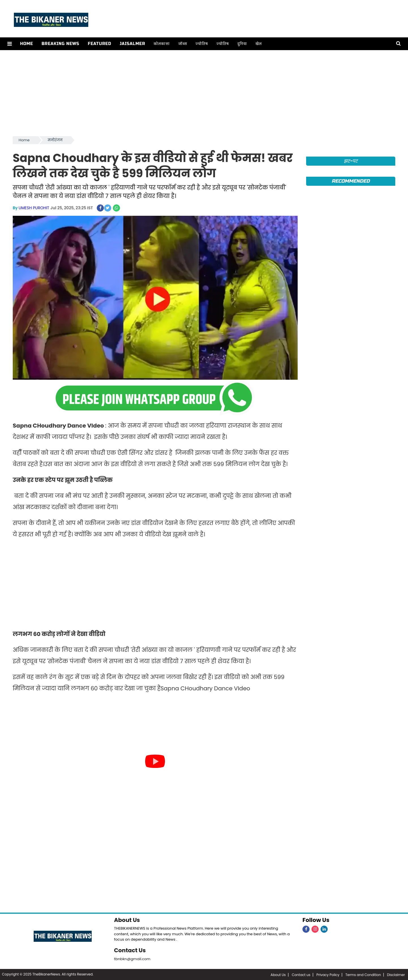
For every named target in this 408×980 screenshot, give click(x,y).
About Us (127, 920)
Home (26, 44)
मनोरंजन (55, 140)
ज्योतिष (201, 44)
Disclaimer (396, 974)
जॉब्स (182, 44)
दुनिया (242, 44)
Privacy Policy (328, 974)
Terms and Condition (363, 974)
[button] (9, 44)
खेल (258, 44)
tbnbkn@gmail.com (132, 958)
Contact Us (130, 950)
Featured (99, 44)
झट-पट (351, 161)
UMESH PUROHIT (34, 208)
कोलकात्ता (161, 44)
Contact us (301, 974)
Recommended (351, 181)
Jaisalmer (132, 44)
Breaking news (60, 44)
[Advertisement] (204, 93)
